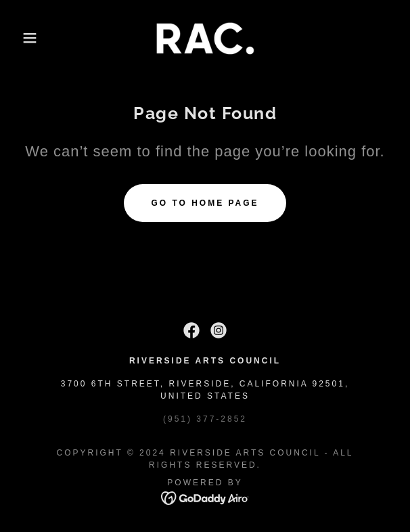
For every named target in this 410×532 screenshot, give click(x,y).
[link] (205, 38)
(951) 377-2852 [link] (205, 419)
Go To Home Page (205, 203)
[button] (28, 38)
